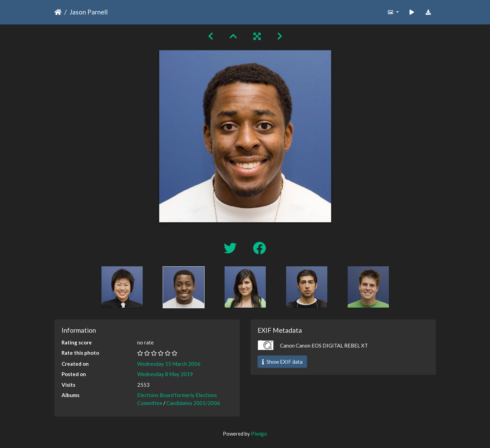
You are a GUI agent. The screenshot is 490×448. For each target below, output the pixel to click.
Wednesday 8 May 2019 (165, 374)
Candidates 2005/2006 (193, 403)
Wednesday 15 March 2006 (169, 364)
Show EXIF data (282, 362)
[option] (122, 287)
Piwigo (259, 434)
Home (58, 12)
